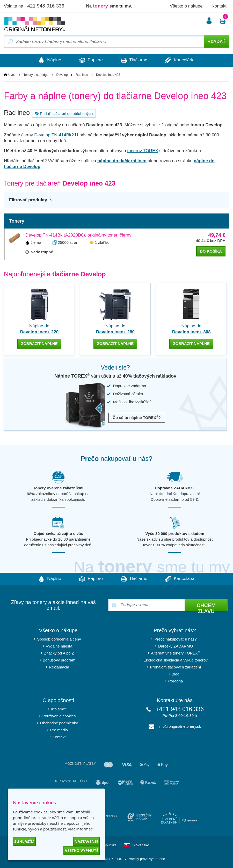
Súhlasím (24, 841)
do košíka (211, 251)
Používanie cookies (59, 716)
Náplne (49, 60)
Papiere (91, 60)
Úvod (12, 75)
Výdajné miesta (59, 646)
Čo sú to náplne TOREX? (137, 417)
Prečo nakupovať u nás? (175, 639)
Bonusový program (59, 660)
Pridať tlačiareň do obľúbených (63, 113)
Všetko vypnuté (82, 850)
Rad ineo (82, 75)
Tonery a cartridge (36, 75)
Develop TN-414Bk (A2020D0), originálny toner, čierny (78, 235)
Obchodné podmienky (59, 723)
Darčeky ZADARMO (176, 646)
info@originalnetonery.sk (180, 726)
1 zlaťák (102, 242)
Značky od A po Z (59, 653)
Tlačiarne (134, 60)
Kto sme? (59, 709)
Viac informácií (81, 829)
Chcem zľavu (206, 607)
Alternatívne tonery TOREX (176, 653)
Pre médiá (59, 730)
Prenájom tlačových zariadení (176, 667)
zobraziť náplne (39, 344)
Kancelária (180, 60)
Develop (62, 75)
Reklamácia (59, 667)
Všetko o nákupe (186, 6)
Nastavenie (86, 841)
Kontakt (219, 6)
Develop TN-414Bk (53, 135)
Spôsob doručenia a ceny (59, 639)
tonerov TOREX (143, 151)
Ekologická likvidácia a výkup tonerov (176, 660)
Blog (176, 674)
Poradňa (176, 681)
